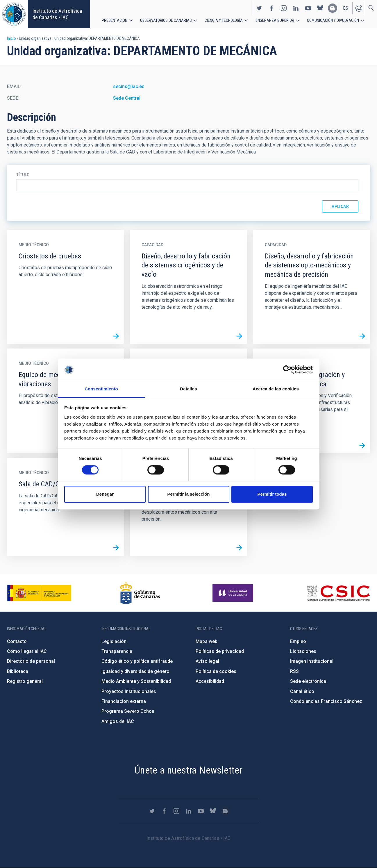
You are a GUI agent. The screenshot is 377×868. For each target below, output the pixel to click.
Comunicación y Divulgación (333, 20)
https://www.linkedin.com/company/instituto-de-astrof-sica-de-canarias (296, 8)
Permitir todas (272, 494)
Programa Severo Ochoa (128, 711)
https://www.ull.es (234, 593)
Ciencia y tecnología (224, 20)
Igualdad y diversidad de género (135, 671)
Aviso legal (207, 661)
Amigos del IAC (118, 721)
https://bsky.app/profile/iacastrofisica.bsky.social (320, 8)
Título (23, 175)
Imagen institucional (312, 661)
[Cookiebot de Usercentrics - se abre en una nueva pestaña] (287, 370)
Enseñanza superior (275, 20)
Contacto (17, 641)
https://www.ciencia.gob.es (39, 593)
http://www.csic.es (338, 593)
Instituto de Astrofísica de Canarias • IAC (57, 14)
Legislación (114, 641)
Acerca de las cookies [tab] (276, 389)
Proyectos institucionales (129, 691)
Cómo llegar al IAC (27, 651)
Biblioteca (18, 671)
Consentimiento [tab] (101, 389)
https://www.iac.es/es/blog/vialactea (333, 8)
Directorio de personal (31, 661)
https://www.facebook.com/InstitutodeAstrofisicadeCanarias (271, 8)
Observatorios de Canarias (166, 20)
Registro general (25, 681)
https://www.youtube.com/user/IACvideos (308, 8)
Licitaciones (303, 651)
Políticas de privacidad (220, 651)
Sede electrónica (308, 681)
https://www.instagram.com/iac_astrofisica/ (284, 8)
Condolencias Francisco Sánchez (326, 701)
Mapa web (207, 641)
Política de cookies (216, 671)
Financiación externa (124, 701)
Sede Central (127, 98)
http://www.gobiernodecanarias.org (140, 593)
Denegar (105, 494)
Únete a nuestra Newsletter (188, 770)
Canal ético (302, 691)
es (346, 8)
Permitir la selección (189, 494)
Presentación (115, 20)
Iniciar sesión (359, 8)
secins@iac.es (129, 86)
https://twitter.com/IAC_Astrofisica (259, 8)
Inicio (11, 38)
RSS (294, 671)
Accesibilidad (210, 681)
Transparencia (117, 651)
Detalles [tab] (188, 389)
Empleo (298, 641)
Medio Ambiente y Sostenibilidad (136, 681)
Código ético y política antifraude (137, 661)
